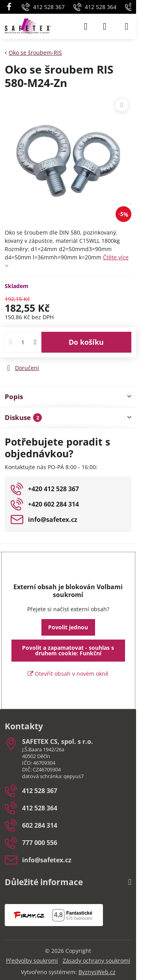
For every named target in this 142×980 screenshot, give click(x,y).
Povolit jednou (68, 627)
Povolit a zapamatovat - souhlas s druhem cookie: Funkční (68, 650)
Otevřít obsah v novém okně (68, 674)
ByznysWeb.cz (97, 972)
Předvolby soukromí (32, 961)
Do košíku (86, 342)
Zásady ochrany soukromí (96, 961)
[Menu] (127, 26)
